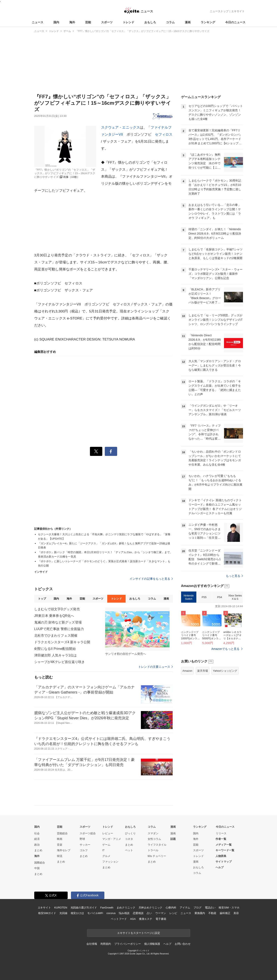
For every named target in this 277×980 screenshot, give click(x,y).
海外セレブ (64, 850)
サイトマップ (224, 862)
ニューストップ (219, 11)
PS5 (204, 597)
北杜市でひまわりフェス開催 (56, 636)
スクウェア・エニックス (121, 127)
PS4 (220, 597)
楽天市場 (203, 671)
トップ (42, 599)
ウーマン (161, 913)
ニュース (38, 22)
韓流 (60, 856)
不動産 (212, 913)
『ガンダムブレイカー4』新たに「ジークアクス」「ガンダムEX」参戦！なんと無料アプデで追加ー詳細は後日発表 (104, 546)
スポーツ (107, 22)
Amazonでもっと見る (226, 649)
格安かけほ (77, 913)
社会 (37, 833)
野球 (82, 839)
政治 (37, 845)
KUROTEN (61, 908)
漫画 (188, 22)
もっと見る (234, 576)
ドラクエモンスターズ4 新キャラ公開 (62, 642)
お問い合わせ (183, 944)
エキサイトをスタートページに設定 (139, 933)
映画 (60, 839)
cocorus (111, 913)
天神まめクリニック (151, 908)
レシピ (173, 913)
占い (149, 913)
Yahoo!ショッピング (225, 671)
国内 (56, 22)
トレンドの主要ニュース (155, 667)
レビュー (108, 833)
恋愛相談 (138, 913)
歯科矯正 (225, 913)
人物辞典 (221, 856)
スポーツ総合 (88, 833)
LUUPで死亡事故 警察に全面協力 (59, 629)
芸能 (88, 22)
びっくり (130, 833)
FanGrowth (107, 908)
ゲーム (106, 845)
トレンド (128, 22)
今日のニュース (235, 22)
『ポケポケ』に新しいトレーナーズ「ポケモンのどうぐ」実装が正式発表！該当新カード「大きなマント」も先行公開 (104, 563)
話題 (173, 839)
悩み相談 (124, 913)
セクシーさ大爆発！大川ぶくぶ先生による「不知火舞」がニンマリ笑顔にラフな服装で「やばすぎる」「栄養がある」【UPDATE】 (104, 536)
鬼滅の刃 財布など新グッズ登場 (58, 622)
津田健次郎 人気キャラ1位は (56, 655)
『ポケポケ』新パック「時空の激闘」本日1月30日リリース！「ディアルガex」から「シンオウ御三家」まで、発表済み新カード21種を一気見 (105, 554)
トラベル (153, 850)
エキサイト (238, 11)
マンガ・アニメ (112, 839)
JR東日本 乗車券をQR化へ (54, 616)
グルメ (106, 856)
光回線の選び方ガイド (84, 908)
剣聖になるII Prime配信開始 (55, 649)
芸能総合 (62, 833)
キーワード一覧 (225, 850)
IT (104, 850)
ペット (129, 850)
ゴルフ (84, 850)
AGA (133, 919)
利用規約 (106, 944)
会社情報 (92, 944)
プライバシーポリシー (128, 944)
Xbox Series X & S (235, 597)
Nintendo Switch (189, 597)
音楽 (60, 845)
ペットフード (119, 919)
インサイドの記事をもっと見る (151, 579)
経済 (37, 839)
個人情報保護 (152, 944)
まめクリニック (126, 908)
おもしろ (150, 22)
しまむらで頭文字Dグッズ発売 (57, 609)
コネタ (129, 839)
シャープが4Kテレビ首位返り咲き (60, 662)
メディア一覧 (224, 845)
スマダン (153, 833)
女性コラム (154, 839)
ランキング (208, 22)
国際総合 (40, 863)
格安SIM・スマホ (229, 908)
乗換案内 (200, 913)
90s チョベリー (157, 856)
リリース (221, 833)
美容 (236, 913)
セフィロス (164, 134)
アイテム (185, 908)
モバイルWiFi (95, 913)
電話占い (210, 908)
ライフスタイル (157, 845)
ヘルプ (220, 867)
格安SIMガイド (47, 913)
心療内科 (171, 908)
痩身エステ (146, 919)
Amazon (187, 671)
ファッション (110, 862)
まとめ (38, 850)
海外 (72, 22)
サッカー (85, 845)
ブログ (197, 908)
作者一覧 (221, 839)
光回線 (63, 913)
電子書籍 (161, 919)
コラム (170, 22)
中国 (37, 868)
